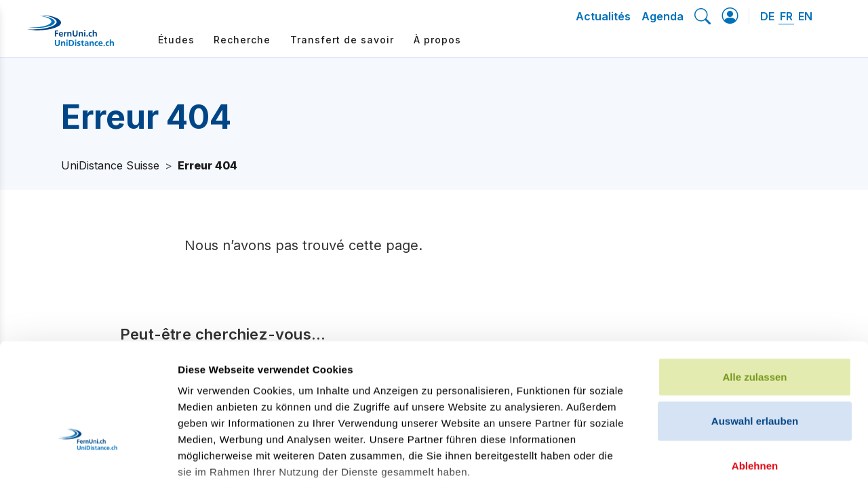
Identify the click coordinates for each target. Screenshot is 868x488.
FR (786, 16)
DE (767, 16)
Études (176, 40)
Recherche (242, 40)
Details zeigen (721, 461)
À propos (437, 40)
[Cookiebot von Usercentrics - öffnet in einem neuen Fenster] (88, 462)
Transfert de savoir (342, 40)
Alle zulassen (754, 281)
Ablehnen (755, 370)
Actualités (603, 16)
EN (805, 16)
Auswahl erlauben (755, 325)
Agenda (663, 16)
